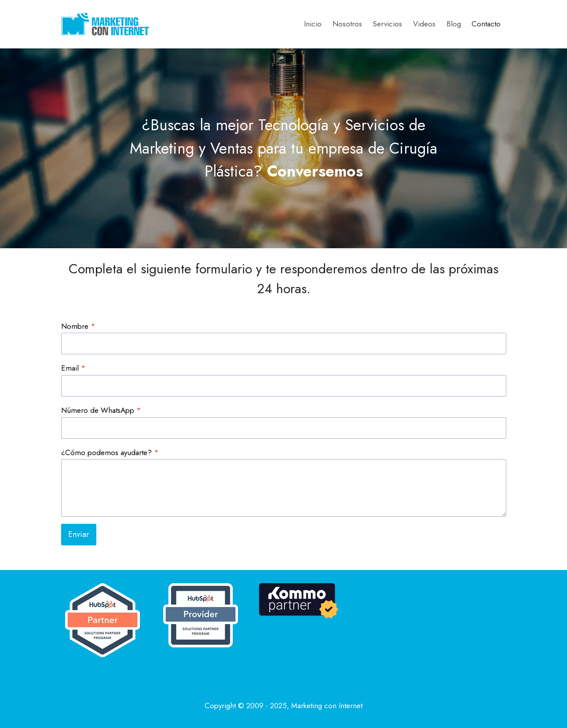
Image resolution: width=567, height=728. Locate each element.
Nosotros (347, 24)
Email (73, 368)
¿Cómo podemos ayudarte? (110, 452)
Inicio (313, 24)
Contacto (486, 24)
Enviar (79, 534)
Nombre (78, 326)
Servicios (387, 24)
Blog (454, 24)
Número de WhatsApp (101, 410)
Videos (424, 24)
